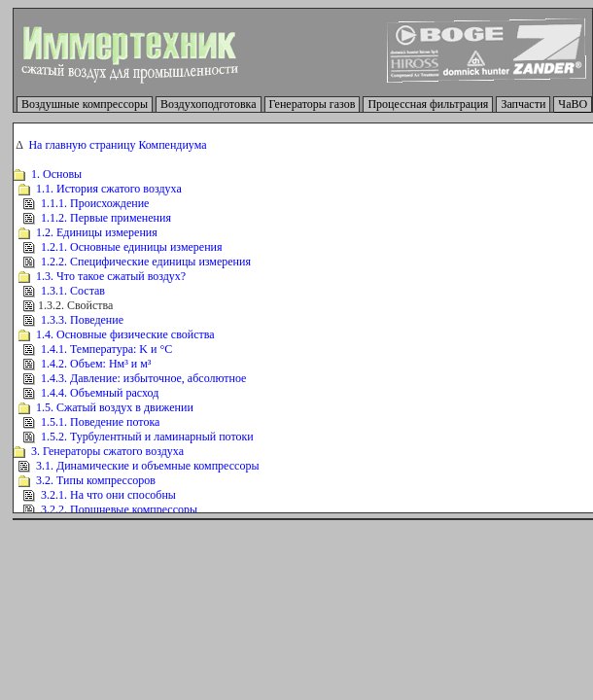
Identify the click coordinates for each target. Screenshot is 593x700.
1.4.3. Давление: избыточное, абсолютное (143, 378)
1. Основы (56, 174)
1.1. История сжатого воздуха (109, 189)
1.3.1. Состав (73, 291)
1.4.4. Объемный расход (100, 393)
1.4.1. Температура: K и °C (106, 349)
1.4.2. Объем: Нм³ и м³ (96, 364)
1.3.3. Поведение (82, 320)
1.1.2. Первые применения (106, 218)
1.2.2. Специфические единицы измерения (146, 262)
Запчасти (523, 104)
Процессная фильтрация (428, 104)
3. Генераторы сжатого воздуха (107, 451)
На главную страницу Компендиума (117, 145)
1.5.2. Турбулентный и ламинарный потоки (147, 437)
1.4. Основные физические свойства (125, 334)
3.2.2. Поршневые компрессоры (119, 509)
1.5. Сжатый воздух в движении (115, 407)
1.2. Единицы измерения (97, 232)
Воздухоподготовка (209, 104)
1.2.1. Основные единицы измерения (132, 247)
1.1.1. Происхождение (95, 203)
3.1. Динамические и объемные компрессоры (147, 466)
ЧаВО (573, 104)
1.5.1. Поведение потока (100, 422)
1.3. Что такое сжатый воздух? (111, 276)
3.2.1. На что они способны (108, 495)
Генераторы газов (313, 104)
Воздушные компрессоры (85, 104)
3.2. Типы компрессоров (96, 480)
